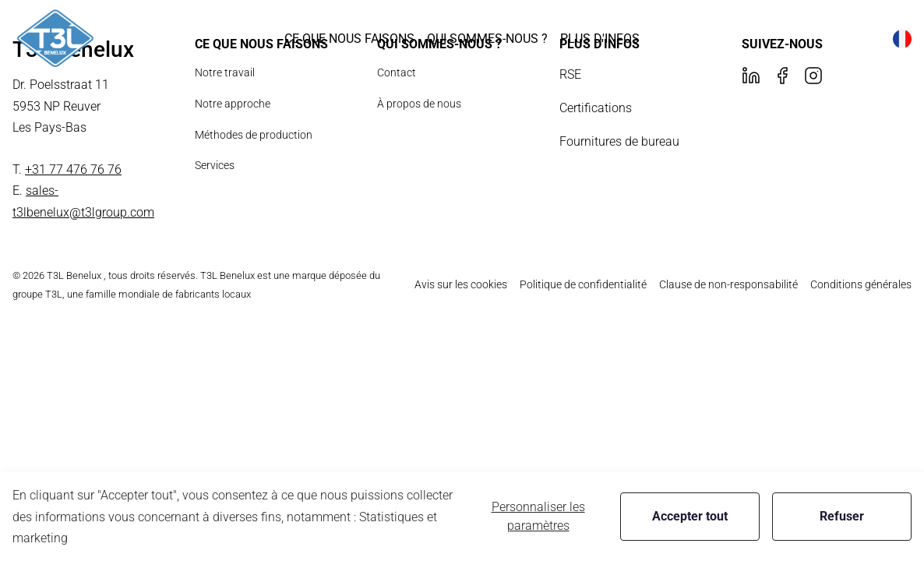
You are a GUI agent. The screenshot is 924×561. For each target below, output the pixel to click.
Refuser (842, 516)
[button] (349, 39)
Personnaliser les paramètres (538, 516)
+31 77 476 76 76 (73, 169)
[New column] (55, 39)
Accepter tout (690, 516)
